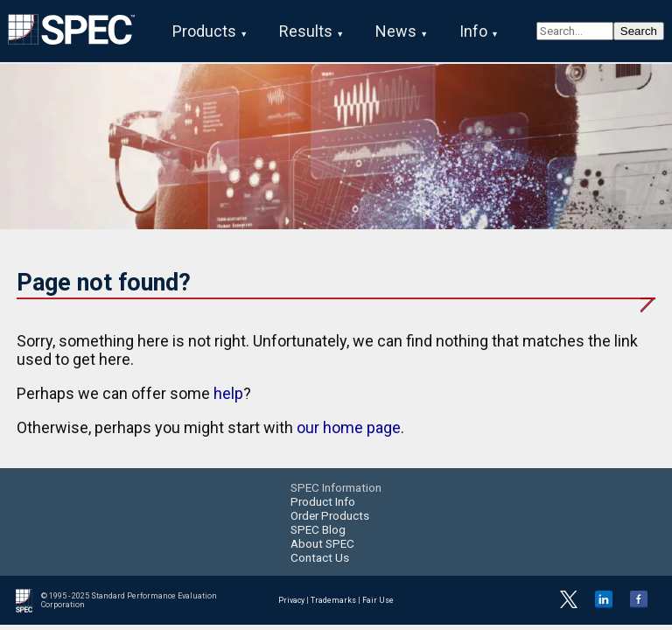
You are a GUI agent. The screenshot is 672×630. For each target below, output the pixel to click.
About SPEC (322, 543)
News (396, 31)
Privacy (291, 600)
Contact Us (320, 557)
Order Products (330, 515)
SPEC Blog (318, 529)
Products (204, 31)
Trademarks (333, 600)
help (228, 393)
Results (306, 31)
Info (473, 31)
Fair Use (378, 600)
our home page (349, 427)
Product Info (323, 501)
